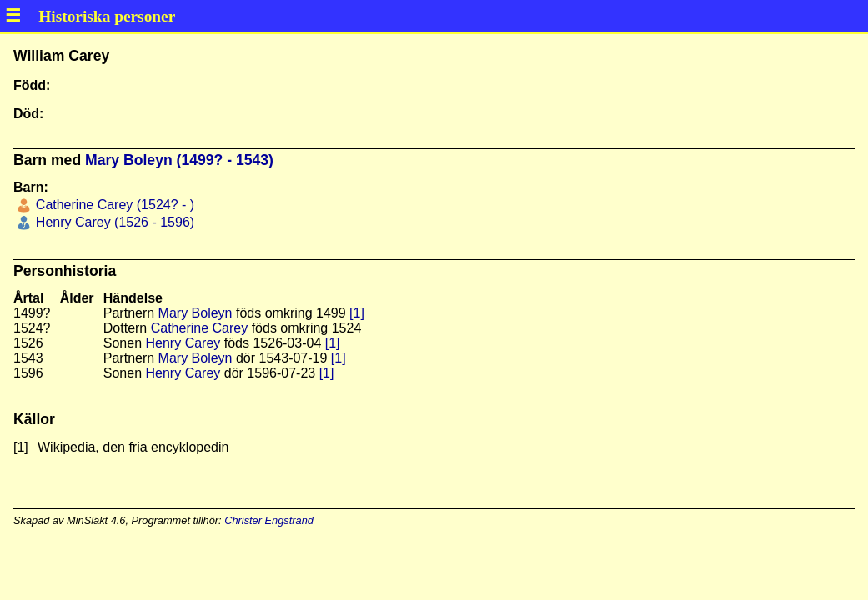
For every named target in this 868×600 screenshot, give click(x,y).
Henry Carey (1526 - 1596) (113, 222)
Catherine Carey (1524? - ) (113, 205)
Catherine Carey (200, 328)
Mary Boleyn (196, 313)
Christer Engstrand (269, 520)
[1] (357, 313)
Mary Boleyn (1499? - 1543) (179, 160)
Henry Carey (183, 343)
